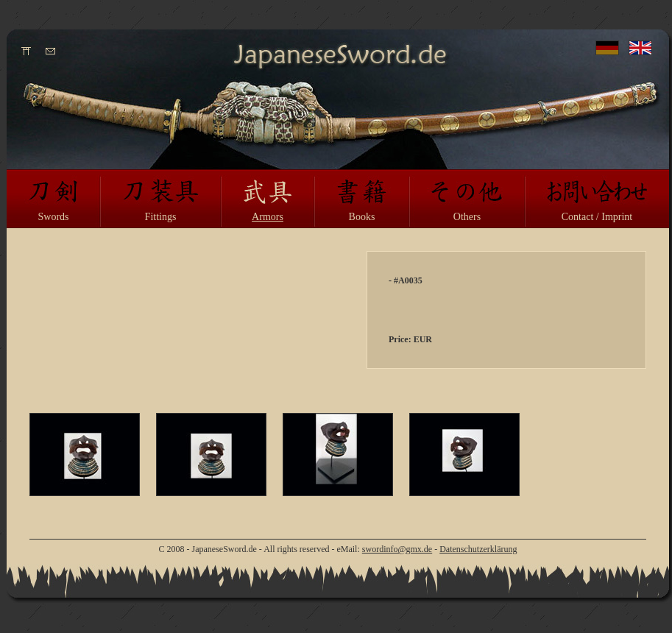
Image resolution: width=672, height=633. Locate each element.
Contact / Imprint (597, 217)
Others (467, 217)
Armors (268, 217)
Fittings (161, 217)
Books (362, 217)
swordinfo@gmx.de (397, 549)
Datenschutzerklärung (478, 549)
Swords (53, 217)
